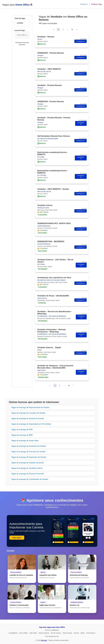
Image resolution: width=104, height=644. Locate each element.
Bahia (83, 633)
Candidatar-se (81, 41)
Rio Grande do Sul (52, 636)
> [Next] (77, 29)
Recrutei (44, 640)
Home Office (24, 633)
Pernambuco (91, 633)
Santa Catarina (44, 633)
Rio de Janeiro (56, 633)
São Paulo (33, 633)
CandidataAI (13, 633)
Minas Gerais (67, 633)
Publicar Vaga (97, 4)
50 (72, 29)
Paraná (76, 633)
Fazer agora (17, 538)
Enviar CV (84, 4)
